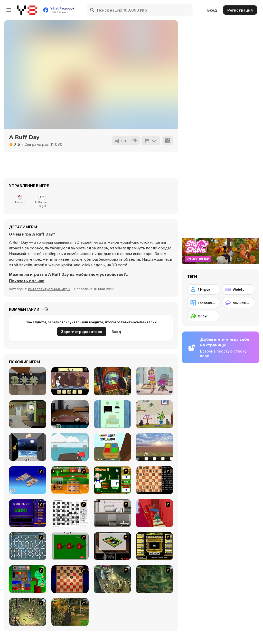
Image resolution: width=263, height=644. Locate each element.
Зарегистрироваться (82, 332)
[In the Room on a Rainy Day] (112, 414)
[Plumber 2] (28, 546)
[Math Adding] (112, 480)
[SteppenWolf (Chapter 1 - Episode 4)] (70, 612)
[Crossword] (70, 513)
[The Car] (112, 546)
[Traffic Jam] (28, 579)
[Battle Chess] (154, 480)
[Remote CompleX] (70, 414)
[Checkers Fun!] (70, 579)
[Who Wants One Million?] (28, 513)
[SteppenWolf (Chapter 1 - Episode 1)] (112, 579)
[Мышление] (238, 303)
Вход (212, 10)
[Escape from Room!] (112, 447)
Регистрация (240, 10)
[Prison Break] (112, 513)
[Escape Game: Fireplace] (28, 381)
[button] (27, 281)
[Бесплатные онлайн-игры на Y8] (27, 10)
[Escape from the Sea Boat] (70, 447)
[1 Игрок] (203, 289)
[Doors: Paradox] (112, 381)
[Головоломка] (203, 303)
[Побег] (203, 316)
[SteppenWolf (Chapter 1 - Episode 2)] (154, 579)
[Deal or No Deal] (154, 546)
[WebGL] (238, 289)
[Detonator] (28, 480)
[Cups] (70, 546)
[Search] (92, 10)
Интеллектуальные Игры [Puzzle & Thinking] (49, 289)
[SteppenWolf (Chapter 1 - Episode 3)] (28, 612)
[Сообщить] (151, 141)
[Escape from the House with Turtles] (154, 447)
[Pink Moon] (28, 447)
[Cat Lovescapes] (154, 414)
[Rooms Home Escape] (28, 414)
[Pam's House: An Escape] (154, 381)
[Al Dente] (70, 381)
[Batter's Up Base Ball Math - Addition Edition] (70, 480)
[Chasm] (154, 513)
